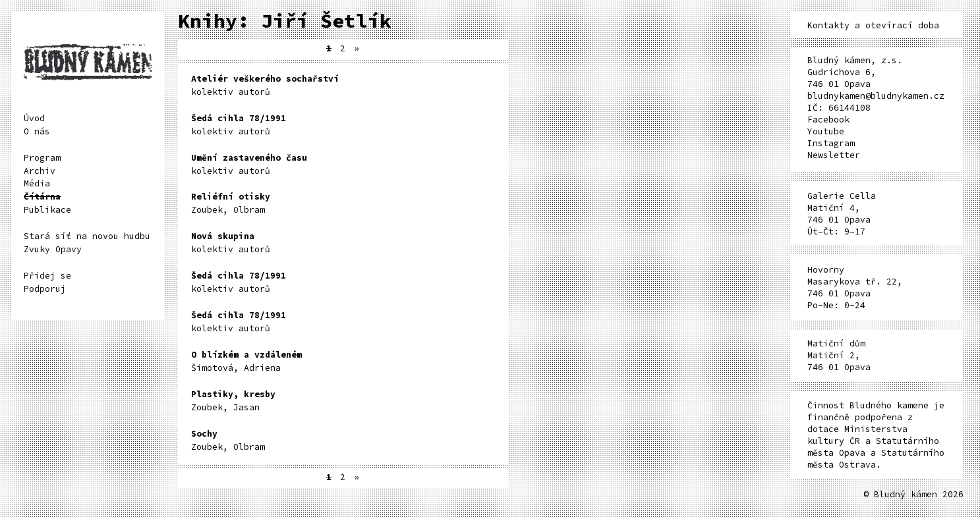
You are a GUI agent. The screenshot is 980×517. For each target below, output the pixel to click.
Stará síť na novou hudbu (87, 236)
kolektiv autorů (265, 85)
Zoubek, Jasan (233, 401)
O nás (37, 131)
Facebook (828, 120)
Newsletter (834, 155)
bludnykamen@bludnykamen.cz (876, 96)
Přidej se (47, 276)
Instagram (831, 143)
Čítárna (42, 197)
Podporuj (45, 289)
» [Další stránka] (357, 48)
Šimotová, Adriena (246, 361)
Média (37, 183)
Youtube (826, 131)
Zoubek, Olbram (231, 203)
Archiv (40, 171)
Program (42, 158)
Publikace (47, 210)
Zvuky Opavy (53, 249)
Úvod (34, 118)
